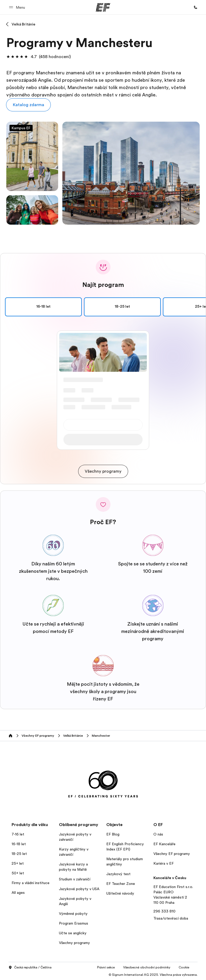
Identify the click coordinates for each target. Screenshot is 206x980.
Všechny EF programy (172, 854)
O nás (158, 834)
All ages (18, 893)
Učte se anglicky (73, 933)
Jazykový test (118, 874)
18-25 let (122, 307)
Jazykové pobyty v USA (79, 889)
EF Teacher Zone (121, 884)
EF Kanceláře (164, 844)
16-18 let (80, 307)
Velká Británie (23, 24)
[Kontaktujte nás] (195, 7)
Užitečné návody (120, 893)
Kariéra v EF (164, 863)
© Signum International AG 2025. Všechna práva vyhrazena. (153, 975)
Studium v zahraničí (75, 879)
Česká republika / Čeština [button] (30, 968)
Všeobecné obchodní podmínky (147, 967)
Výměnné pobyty (73, 914)
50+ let (18, 873)
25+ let (165, 307)
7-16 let (18, 834)
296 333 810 (164, 911)
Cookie (184, 967)
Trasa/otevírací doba (171, 918)
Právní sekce (106, 967)
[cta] (103, 471)
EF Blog (113, 834)
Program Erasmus (74, 923)
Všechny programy (74, 943)
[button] (18, 7)
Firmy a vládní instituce (31, 883)
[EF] (103, 7)
